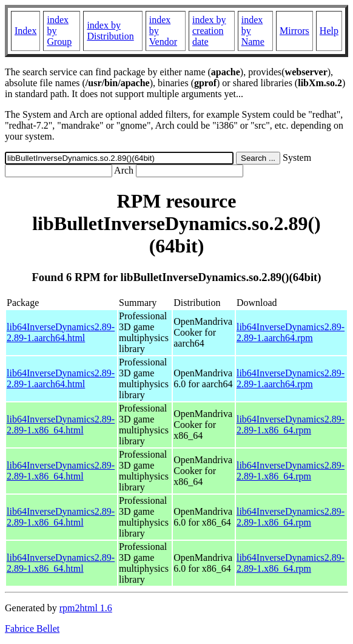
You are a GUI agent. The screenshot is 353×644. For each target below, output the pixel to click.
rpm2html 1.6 (86, 608)
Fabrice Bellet (32, 629)
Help (329, 31)
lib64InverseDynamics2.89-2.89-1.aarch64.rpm (291, 332)
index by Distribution (110, 31)
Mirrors (294, 31)
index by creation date (209, 31)
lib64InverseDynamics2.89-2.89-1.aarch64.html (61, 332)
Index (25, 31)
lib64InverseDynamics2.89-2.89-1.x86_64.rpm (291, 425)
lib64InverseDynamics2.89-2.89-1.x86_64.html (61, 425)
